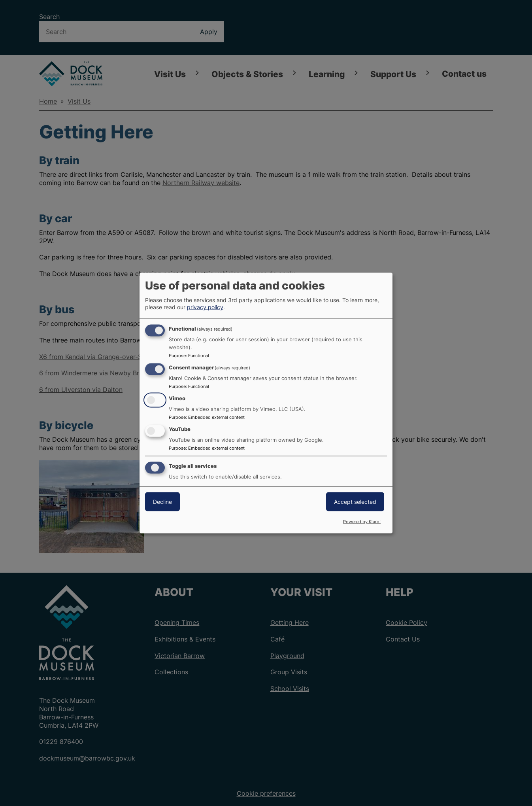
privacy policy (205, 307)
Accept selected (355, 501)
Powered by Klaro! (362, 522)
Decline (162, 501)
